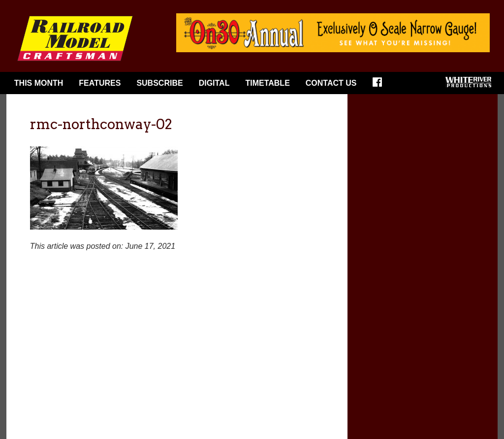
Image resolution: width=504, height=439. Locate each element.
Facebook (380, 85)
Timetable (267, 83)
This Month (39, 83)
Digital (214, 83)
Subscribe (159, 83)
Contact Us (331, 83)
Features (100, 83)
